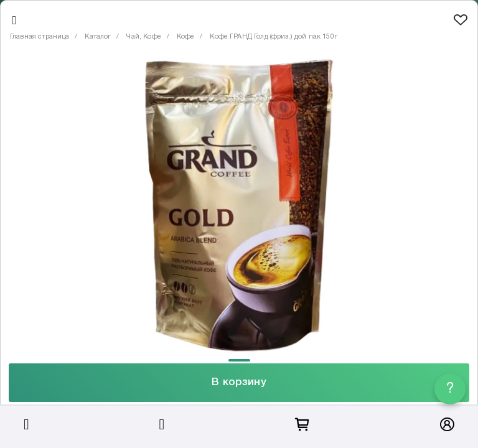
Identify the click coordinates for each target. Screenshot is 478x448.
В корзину (239, 382)
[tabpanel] (239, 205)
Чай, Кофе (143, 37)
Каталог (98, 37)
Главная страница (40, 37)
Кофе (186, 37)
